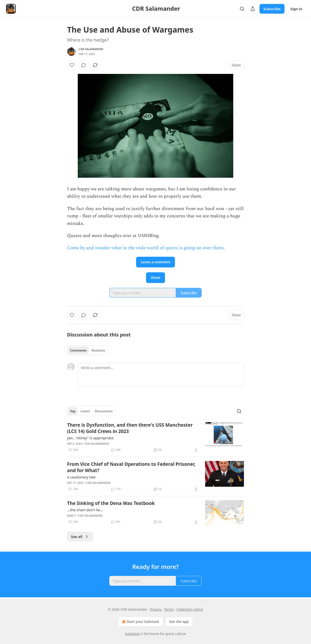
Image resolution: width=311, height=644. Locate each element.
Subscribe (272, 9)
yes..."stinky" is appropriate (90, 438)
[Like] (72, 65)
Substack (132, 634)
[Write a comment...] (161, 375)
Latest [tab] (85, 411)
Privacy (156, 609)
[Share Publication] (253, 9)
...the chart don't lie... (85, 510)
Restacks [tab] (98, 350)
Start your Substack (140, 622)
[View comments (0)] (84, 65)
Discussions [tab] (104, 411)
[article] (155, 437)
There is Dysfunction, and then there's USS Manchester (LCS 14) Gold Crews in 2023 (130, 428)
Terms (169, 609)
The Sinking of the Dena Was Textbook (111, 503)
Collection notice (190, 609)
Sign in (296, 9)
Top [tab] (73, 411)
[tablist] (88, 350)
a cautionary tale (81, 477)
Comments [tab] (78, 350)
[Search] (242, 9)
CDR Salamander (91, 49)
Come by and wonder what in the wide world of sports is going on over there (145, 248)
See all (80, 537)
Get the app (179, 622)
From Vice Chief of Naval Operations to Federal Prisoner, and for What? (131, 467)
